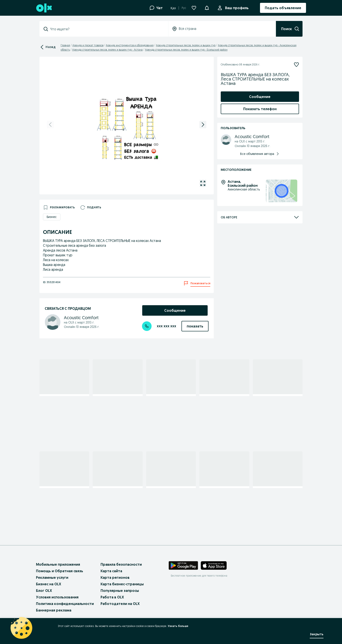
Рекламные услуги (52, 577)
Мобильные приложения (58, 564)
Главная (65, 45)
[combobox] (106, 29)
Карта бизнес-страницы (122, 584)
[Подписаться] (296, 65)
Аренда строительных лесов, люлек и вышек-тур (186, 45)
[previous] (50, 125)
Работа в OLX (112, 597)
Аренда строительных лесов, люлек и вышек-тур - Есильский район (186, 50)
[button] (207, 7)
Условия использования (57, 597)
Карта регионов (115, 577)
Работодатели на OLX (120, 604)
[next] (203, 125)
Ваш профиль (236, 8)
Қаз (173, 8)
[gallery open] (203, 183)
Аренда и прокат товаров (88, 45)
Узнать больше (178, 626)
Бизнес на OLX (49, 584)
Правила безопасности (121, 564)
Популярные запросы (120, 591)
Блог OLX (44, 591)
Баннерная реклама (54, 610)
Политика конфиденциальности (65, 604)
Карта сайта (111, 571)
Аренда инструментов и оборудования (130, 45)
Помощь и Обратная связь (60, 571)
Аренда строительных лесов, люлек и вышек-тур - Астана (107, 50)
